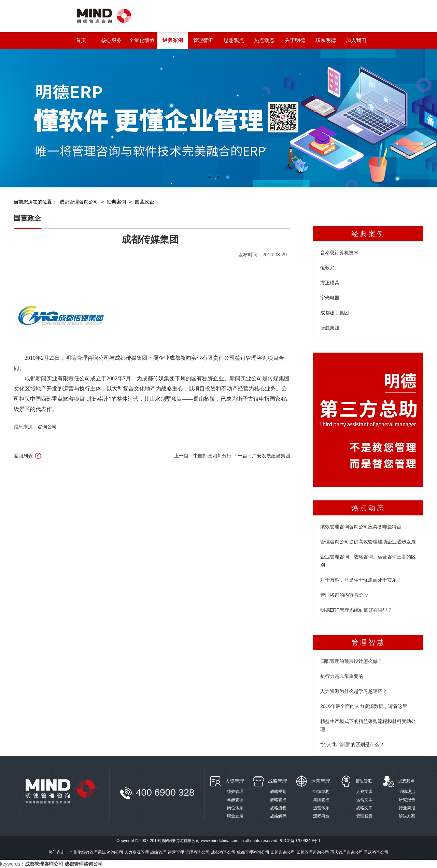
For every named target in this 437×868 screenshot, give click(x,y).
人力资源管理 (137, 852)
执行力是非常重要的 (342, 676)
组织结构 (321, 792)
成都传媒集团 (150, 239)
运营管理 (321, 781)
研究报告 (407, 800)
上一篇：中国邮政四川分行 (203, 456)
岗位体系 (235, 808)
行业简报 (407, 808)
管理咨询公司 (197, 852)
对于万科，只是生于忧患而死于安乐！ (361, 580)
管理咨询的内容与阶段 (344, 595)
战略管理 (278, 781)
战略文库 (364, 808)
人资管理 (235, 781)
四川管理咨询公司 (313, 852)
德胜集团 (330, 328)
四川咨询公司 (283, 852)
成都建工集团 (335, 313)
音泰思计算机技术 (339, 253)
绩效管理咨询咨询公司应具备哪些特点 (361, 527)
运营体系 (321, 808)
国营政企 (144, 202)
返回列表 (28, 456)
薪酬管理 (235, 800)
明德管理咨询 (82, 358)
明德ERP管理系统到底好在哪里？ (356, 610)
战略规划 (278, 792)
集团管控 (321, 800)
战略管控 (278, 800)
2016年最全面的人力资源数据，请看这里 (364, 706)
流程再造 (321, 816)
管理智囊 (364, 816)
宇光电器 (330, 298)
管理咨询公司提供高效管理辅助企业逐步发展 (368, 542)
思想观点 (406, 781)
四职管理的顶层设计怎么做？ (351, 661)
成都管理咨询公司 (79, 202)
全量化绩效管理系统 (87, 852)
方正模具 (330, 283)
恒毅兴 (327, 268)
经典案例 (116, 202)
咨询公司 (47, 427)
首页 (81, 40)
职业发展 (235, 816)
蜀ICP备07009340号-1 (300, 841)
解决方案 (407, 816)
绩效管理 (235, 792)
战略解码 (278, 816)
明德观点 (407, 792)
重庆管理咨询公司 (347, 852)
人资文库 (364, 792)
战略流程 (278, 808)
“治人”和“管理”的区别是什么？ (352, 744)
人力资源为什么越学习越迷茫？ (354, 691)
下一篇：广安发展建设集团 (262, 456)
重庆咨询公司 (376, 852)
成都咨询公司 (223, 852)
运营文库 (364, 800)
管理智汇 (364, 781)
